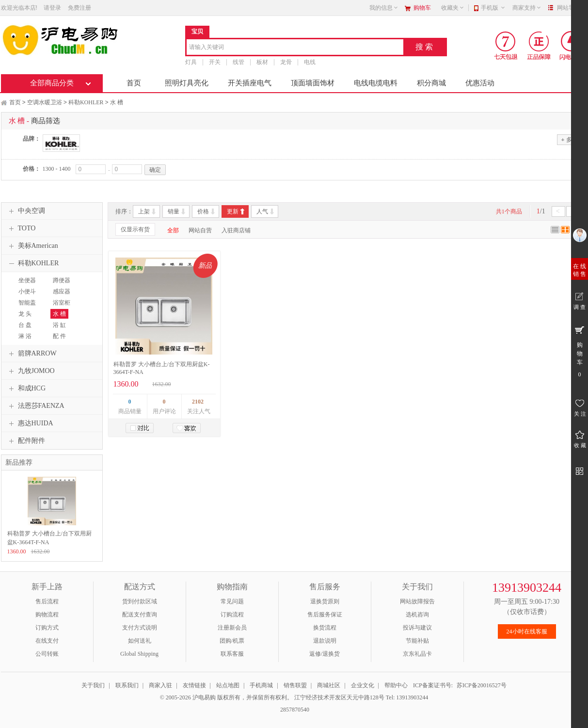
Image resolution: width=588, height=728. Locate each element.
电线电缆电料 (376, 83)
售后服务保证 (325, 615)
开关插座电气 (250, 83)
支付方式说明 (140, 628)
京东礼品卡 (417, 654)
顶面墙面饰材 (313, 83)
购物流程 (47, 615)
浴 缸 (59, 325)
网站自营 (200, 230)
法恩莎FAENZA (35, 406)
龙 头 (25, 314)
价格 (203, 211)
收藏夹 (453, 8)
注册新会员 (232, 628)
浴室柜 (62, 303)
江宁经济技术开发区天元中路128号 (340, 697)
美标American (32, 246)
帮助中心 (396, 685)
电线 (310, 62)
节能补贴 (417, 641)
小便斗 (27, 291)
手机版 (493, 8)
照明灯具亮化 (187, 83)
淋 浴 (25, 336)
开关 (215, 62)
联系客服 (232, 654)
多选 (569, 139)
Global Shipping (139, 654)
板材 (262, 62)
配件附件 (26, 441)
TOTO (21, 228)
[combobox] (295, 48)
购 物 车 (580, 351)
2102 (198, 402)
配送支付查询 (140, 615)
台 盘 (25, 325)
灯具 (191, 62)
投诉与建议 (417, 628)
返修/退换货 (325, 654)
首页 (134, 83)
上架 (144, 211)
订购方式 (47, 628)
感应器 (62, 291)
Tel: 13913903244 (407, 697)
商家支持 (527, 8)
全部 (173, 230)
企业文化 (363, 685)
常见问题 (232, 601)
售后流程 (47, 601)
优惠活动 (480, 83)
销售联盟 (295, 685)
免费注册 (79, 8)
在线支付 (47, 641)
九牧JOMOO (31, 371)
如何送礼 (140, 641)
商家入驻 (160, 685)
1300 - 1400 (57, 169)
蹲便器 (62, 280)
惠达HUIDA (30, 423)
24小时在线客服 (527, 631)
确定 (155, 170)
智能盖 (27, 303)
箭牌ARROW (32, 354)
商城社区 (329, 685)
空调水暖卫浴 (45, 102)
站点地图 (228, 685)
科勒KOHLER (86, 102)
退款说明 (325, 641)
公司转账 (47, 654)
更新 (233, 211)
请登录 (52, 8)
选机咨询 (417, 615)
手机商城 (261, 685)
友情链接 (194, 685)
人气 (262, 211)
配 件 (59, 336)
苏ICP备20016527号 (482, 685)
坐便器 (27, 280)
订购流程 (232, 615)
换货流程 (325, 628)
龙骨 (286, 62)
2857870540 (294, 710)
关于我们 (93, 685)
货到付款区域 (140, 601)
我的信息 (384, 8)
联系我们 (127, 685)
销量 (174, 211)
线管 (238, 62)
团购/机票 (232, 641)
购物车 (422, 8)
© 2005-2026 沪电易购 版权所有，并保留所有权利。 (226, 697)
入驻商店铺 (236, 230)
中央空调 (26, 211)
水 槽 (117, 102)
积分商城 (431, 83)
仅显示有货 (135, 229)
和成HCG (26, 388)
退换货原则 (325, 601)
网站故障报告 (417, 601)
